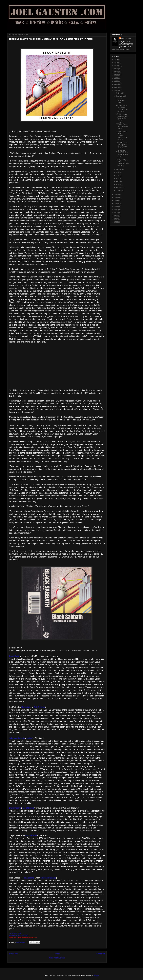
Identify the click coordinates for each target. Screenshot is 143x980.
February (120, 188)
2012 (116, 204)
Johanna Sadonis (17, 738)
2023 (116, 69)
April (118, 181)
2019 (116, 81)
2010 (116, 210)
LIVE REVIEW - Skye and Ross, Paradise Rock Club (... (122, 154)
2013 (116, 201)
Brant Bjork (14, 656)
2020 (116, 78)
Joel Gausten (126, 38)
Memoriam (26, 707)
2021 (116, 75)
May (118, 178)
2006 (116, 222)
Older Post (101, 954)
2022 (116, 72)
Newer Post (14, 954)
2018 (116, 84)
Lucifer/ (29, 738)
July (118, 172)
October (119, 93)
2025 (116, 63)
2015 (116, 194)
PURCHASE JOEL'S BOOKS (19, 935)
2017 (116, 87)
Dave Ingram (15, 808)
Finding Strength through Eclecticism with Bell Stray (122, 162)
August (119, 169)
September (120, 96)
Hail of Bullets (28, 808)
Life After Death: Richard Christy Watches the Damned (122, 117)
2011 (116, 207)
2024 (116, 66)
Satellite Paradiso (48, 878)
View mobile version (57, 958)
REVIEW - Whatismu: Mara (120, 101)
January (119, 191)
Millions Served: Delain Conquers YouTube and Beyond (121, 135)
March (119, 184)
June (118, 175)
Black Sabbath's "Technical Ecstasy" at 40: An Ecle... (122, 108)
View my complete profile (121, 49)
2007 (116, 219)
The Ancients (28, 878)
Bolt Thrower (39, 707)
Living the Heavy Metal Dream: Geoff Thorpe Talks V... (122, 145)
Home (57, 954)
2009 (116, 213)
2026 (116, 60)
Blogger (96, 975)
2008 (116, 216)
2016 (116, 90)
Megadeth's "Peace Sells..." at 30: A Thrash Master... (122, 126)
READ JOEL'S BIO (15, 933)
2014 (116, 198)
